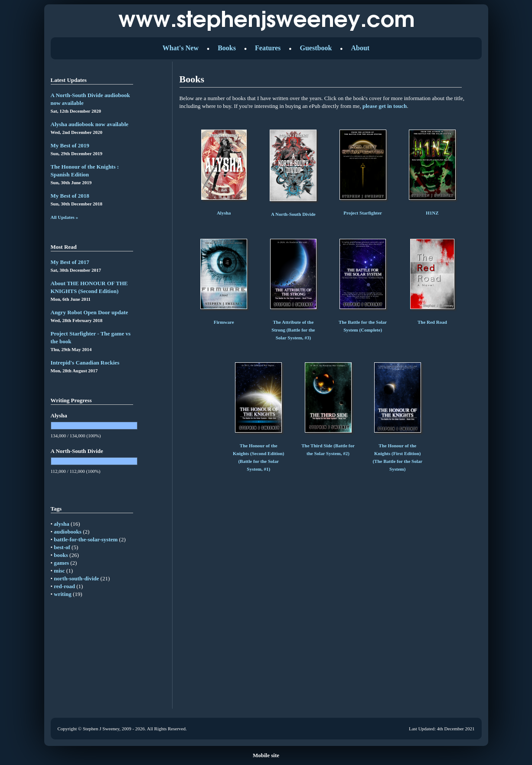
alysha (61, 524)
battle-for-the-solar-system (86, 539)
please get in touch (385, 106)
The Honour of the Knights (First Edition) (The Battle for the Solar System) (397, 453)
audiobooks (68, 532)
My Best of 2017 (70, 262)
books (61, 555)
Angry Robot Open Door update (90, 312)
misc (59, 571)
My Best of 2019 (70, 145)
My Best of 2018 (70, 196)
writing (62, 594)
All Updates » (65, 217)
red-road (64, 586)
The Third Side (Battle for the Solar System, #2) (328, 446)
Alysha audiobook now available (90, 124)
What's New (181, 48)
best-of (62, 547)
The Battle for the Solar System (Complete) (363, 322)
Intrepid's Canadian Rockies (85, 363)
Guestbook (316, 48)
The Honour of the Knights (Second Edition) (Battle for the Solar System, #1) (259, 453)
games (61, 563)
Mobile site (266, 755)
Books (227, 48)
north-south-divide (76, 578)
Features (268, 48)
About (360, 48)
